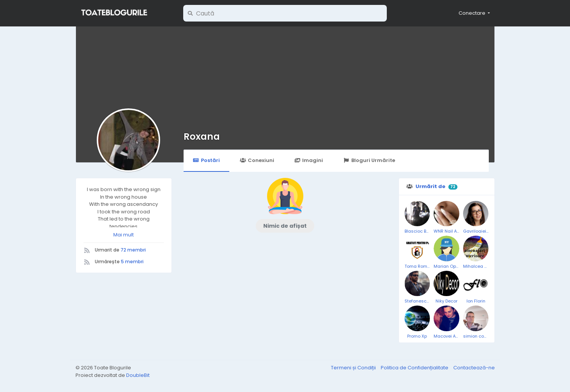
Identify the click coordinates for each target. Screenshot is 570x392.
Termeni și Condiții (354, 368)
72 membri (133, 250)
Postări (206, 160)
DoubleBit (138, 375)
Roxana (202, 137)
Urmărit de (430, 186)
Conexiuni (257, 160)
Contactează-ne (474, 368)
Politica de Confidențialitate (415, 368)
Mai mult (124, 235)
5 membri (132, 262)
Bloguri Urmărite (369, 160)
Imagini (309, 160)
